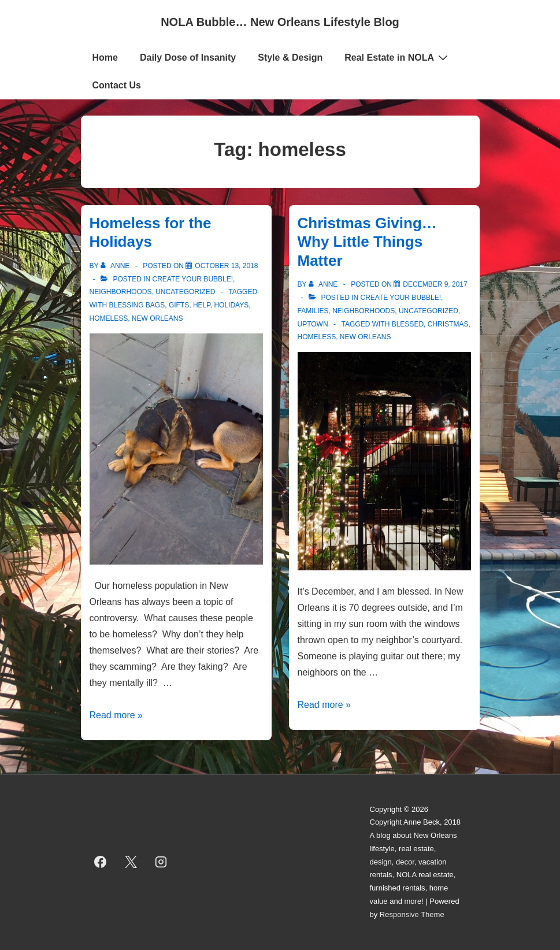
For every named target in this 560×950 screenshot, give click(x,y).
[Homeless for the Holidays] (226, 266)
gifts (179, 305)
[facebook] (101, 862)
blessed (408, 324)
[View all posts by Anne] (116, 266)
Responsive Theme (412, 914)
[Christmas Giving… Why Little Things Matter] (435, 284)
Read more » (116, 715)
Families (313, 311)
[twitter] (131, 862)
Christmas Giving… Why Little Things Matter (367, 242)
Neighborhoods (121, 292)
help (202, 305)
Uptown (313, 324)
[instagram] (161, 862)
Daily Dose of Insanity (188, 57)
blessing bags (137, 305)
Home (105, 57)
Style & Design (290, 57)
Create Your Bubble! (192, 279)
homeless (109, 318)
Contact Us (117, 85)
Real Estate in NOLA (398, 57)
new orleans (157, 318)
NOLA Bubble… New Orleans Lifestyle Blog (280, 22)
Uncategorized (185, 292)
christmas (448, 324)
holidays (231, 305)
